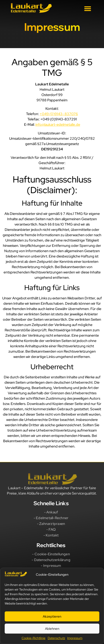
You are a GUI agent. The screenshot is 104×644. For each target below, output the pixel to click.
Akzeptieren (52, 617)
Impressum (75, 638)
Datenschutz (56, 638)
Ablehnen (52, 629)
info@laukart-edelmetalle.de (58, 125)
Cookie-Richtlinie (34, 638)
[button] (88, 9)
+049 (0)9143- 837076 (59, 114)
